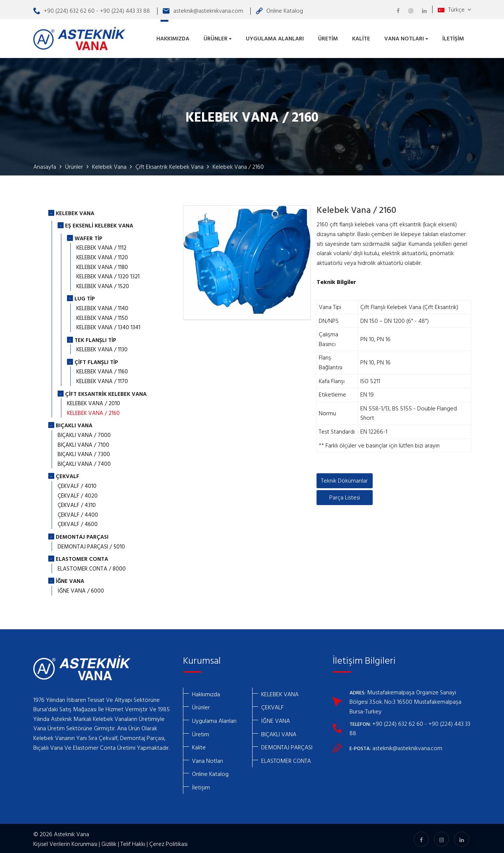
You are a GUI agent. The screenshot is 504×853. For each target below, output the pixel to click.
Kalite (361, 38)
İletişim (453, 38)
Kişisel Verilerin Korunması (65, 842)
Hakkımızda (173, 38)
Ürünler (218, 38)
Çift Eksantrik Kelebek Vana (169, 165)
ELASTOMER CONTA (286, 759)
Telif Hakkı (133, 842)
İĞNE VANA (276, 719)
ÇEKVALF (272, 706)
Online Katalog (280, 10)
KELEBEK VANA (280, 693)
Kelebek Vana (109, 165)
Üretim (328, 38)
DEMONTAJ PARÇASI (287, 746)
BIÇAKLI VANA (279, 733)
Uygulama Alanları (275, 38)
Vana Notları (406, 38)
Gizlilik (109, 842)
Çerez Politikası (168, 842)
